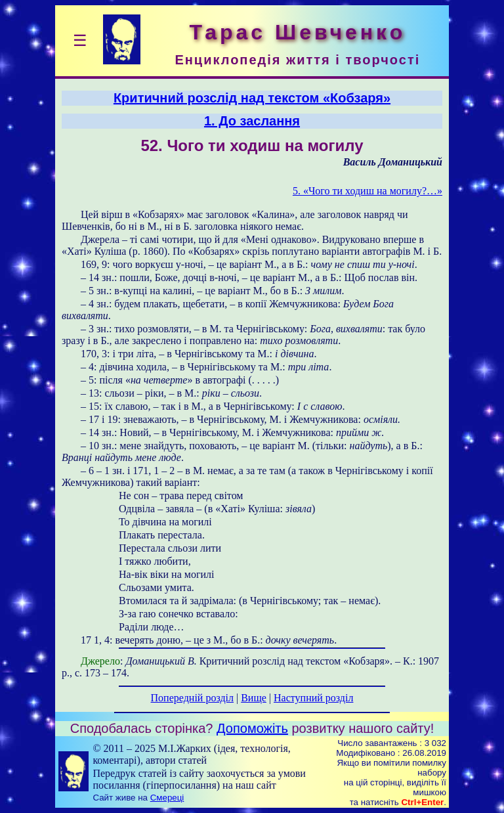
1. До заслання (252, 121)
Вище (254, 698)
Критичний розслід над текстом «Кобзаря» (252, 98)
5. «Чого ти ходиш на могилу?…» (367, 191)
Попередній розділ (192, 698)
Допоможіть (252, 728)
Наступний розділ (313, 698)
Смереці (167, 798)
